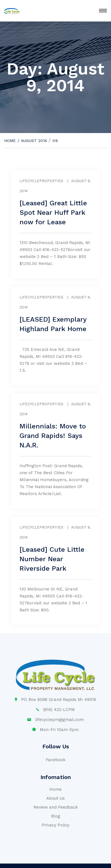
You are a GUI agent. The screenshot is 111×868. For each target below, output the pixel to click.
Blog (56, 816)
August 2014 (34, 141)
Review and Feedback (56, 807)
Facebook (56, 760)
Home (10, 141)
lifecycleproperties (41, 181)
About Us (56, 798)
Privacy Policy (56, 825)
